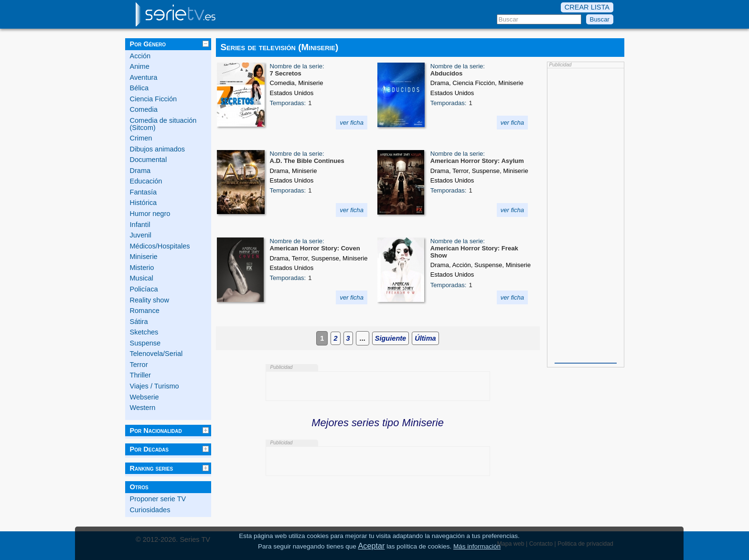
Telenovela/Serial (156, 354)
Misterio (142, 268)
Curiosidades (150, 510)
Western (143, 408)
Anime (140, 66)
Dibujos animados (158, 149)
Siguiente (391, 338)
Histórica (144, 203)
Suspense (145, 343)
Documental (149, 160)
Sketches (144, 332)
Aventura (144, 77)
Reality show (150, 300)
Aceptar (372, 546)
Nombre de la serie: (297, 66)
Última (425, 338)
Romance (145, 311)
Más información (477, 546)
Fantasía (144, 192)
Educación (146, 181)
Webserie (144, 397)
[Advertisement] (586, 215)
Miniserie (144, 257)
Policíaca (144, 289)
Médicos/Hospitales (160, 246)
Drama (140, 171)
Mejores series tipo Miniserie (378, 423)
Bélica (139, 88)
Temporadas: (288, 103)
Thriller (140, 375)
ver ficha (352, 123)
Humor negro (150, 214)
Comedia (144, 109)
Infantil (140, 225)
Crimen (141, 138)
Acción (140, 56)
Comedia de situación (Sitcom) (163, 124)
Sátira (139, 322)
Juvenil (141, 235)
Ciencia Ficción (154, 99)
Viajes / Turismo (155, 386)
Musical (142, 278)
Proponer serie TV (158, 499)
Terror (139, 365)
